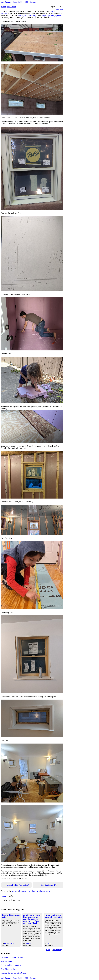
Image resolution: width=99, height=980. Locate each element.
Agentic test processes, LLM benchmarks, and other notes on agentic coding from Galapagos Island (32, 919)
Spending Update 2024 (51, 885)
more (48, 950)
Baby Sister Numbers (9, 969)
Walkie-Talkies (6, 961)
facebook (15, 891)
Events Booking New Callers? (16, 885)
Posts (15, 2)
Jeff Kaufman (6, 2)
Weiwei (5, 896)
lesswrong (23, 891)
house (57, 9)
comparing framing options (51, 15)
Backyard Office (9, 7)
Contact (33, 2)
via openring (57, 950)
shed (61, 9)
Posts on (28, 943)
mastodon (31, 891)
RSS (20, 2)
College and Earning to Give (11, 965)
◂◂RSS (26, 2)
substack (47, 891)
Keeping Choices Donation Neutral (14, 973)
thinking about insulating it (28, 15)
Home (49, 943)
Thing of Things (9, 943)
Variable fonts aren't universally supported (53, 916)
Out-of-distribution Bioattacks (12, 957)
